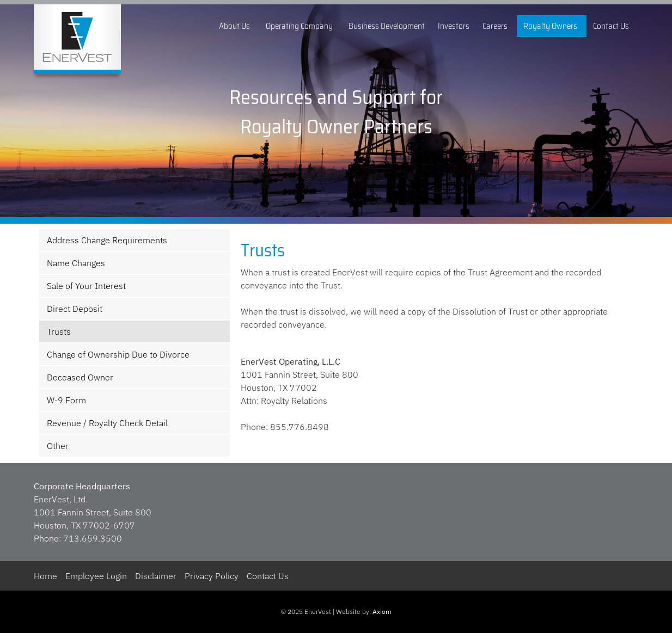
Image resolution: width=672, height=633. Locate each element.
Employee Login (96, 576)
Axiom (382, 612)
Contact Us (612, 26)
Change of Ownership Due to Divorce (118, 354)
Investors (454, 26)
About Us (236, 26)
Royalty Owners (552, 26)
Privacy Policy (212, 576)
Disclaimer (156, 576)
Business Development (387, 26)
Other (58, 446)
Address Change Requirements (107, 240)
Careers (496, 26)
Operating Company (301, 26)
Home (45, 576)
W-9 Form (66, 400)
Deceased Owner (80, 377)
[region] (336, 112)
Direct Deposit (75, 309)
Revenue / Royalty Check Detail (107, 423)
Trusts (59, 331)
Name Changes (76, 263)
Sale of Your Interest (86, 286)
